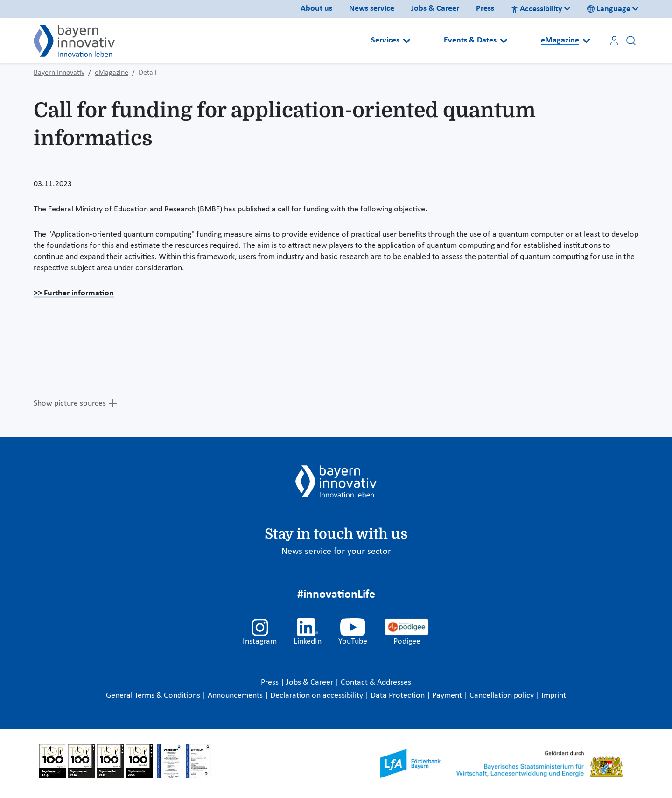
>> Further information (74, 293)
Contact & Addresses (376, 682)
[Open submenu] (407, 41)
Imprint (554, 696)
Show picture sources (70, 403)
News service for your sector (336, 552)
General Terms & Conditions (154, 696)
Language (609, 9)
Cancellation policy (503, 696)
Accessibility (537, 9)
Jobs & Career (435, 9)
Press (485, 9)
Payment (448, 696)
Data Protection (399, 696)
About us (316, 9)
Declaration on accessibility (318, 696)
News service (372, 9)
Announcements (236, 696)
